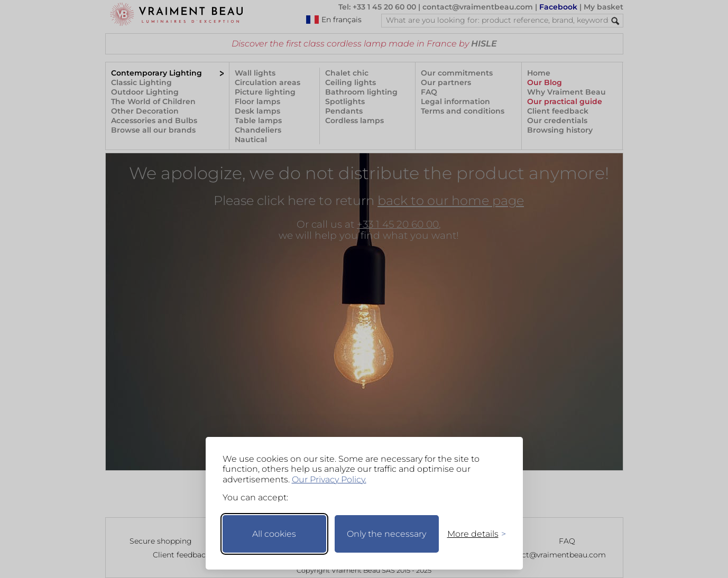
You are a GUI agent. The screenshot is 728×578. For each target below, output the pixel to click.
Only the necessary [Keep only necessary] (386, 534)
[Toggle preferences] (472, 534)
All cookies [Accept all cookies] (274, 534)
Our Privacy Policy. (329, 479)
